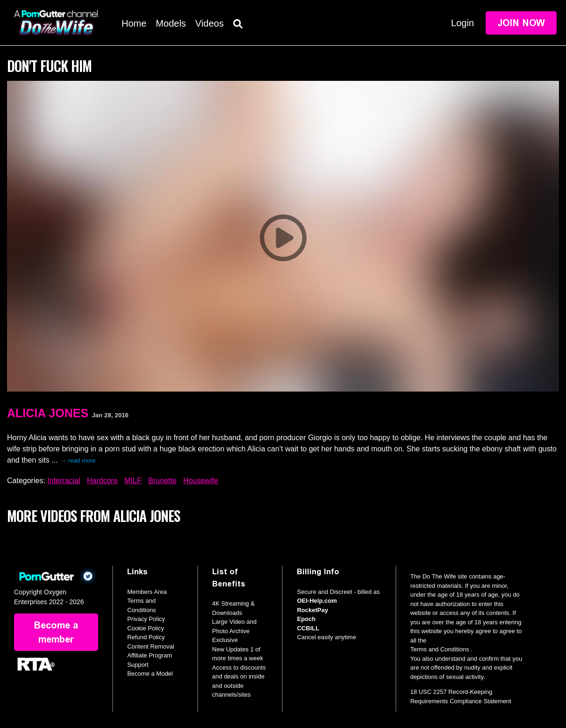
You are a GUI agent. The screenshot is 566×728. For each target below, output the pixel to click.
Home (134, 23)
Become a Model (150, 674)
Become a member (56, 632)
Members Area (147, 592)
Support (138, 665)
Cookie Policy (146, 628)
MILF (133, 481)
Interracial (64, 481)
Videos (210, 23)
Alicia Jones (48, 413)
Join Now (521, 23)
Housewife (201, 481)
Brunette (162, 481)
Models (171, 23)
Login (462, 23)
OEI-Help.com (317, 601)
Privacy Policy (146, 619)
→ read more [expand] (78, 460)
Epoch (306, 619)
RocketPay (312, 610)
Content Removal (150, 646)
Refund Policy (146, 637)
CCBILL (308, 628)
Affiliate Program (150, 655)
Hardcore (102, 481)
